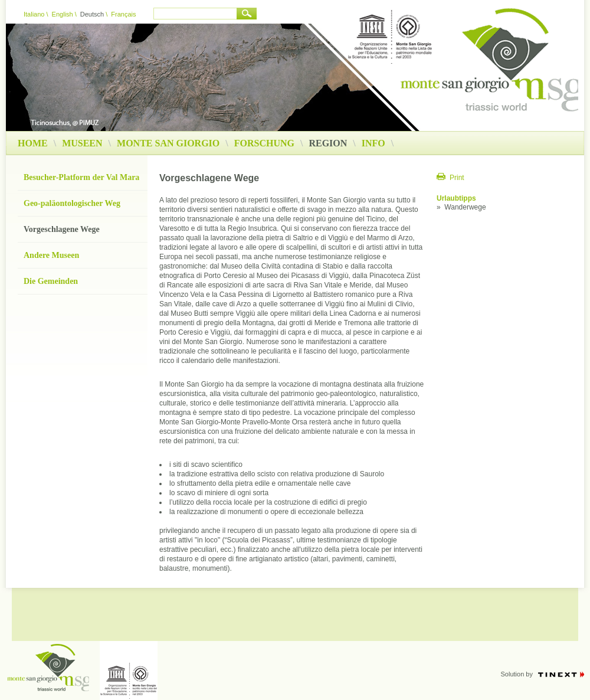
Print (457, 178)
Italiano (34, 14)
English (63, 14)
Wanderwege (465, 207)
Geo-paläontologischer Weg (72, 203)
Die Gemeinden (51, 281)
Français (123, 14)
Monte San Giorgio (168, 143)
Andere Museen (51, 255)
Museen (82, 143)
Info (373, 143)
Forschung (264, 143)
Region (332, 143)
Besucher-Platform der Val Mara (81, 177)
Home (33, 143)
